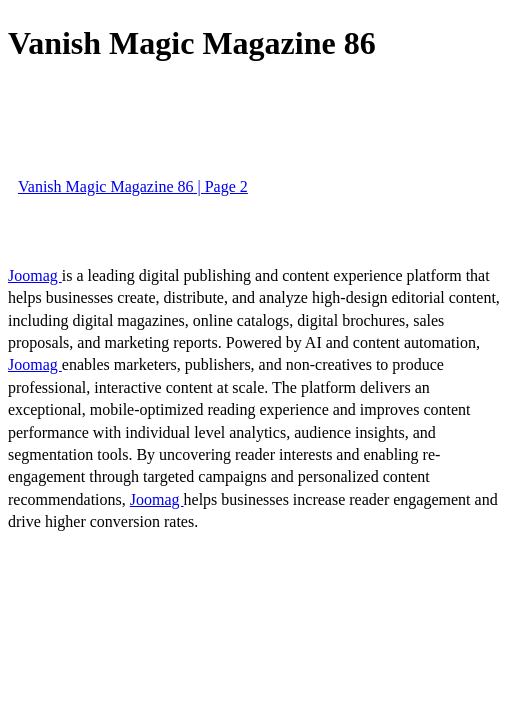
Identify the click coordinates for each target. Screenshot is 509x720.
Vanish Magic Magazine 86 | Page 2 (133, 186)
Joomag (35, 275)
